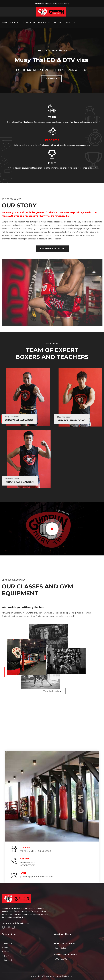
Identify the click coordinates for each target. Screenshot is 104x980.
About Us (15, 22)
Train (52, 117)
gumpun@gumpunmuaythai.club (37, 877)
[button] (3, 617)
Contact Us (69, 22)
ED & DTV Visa (29, 22)
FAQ (6, 948)
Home (5, 22)
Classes (57, 22)
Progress (52, 140)
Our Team (8, 956)
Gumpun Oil (44, 22)
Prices (7, 952)
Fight (52, 163)
